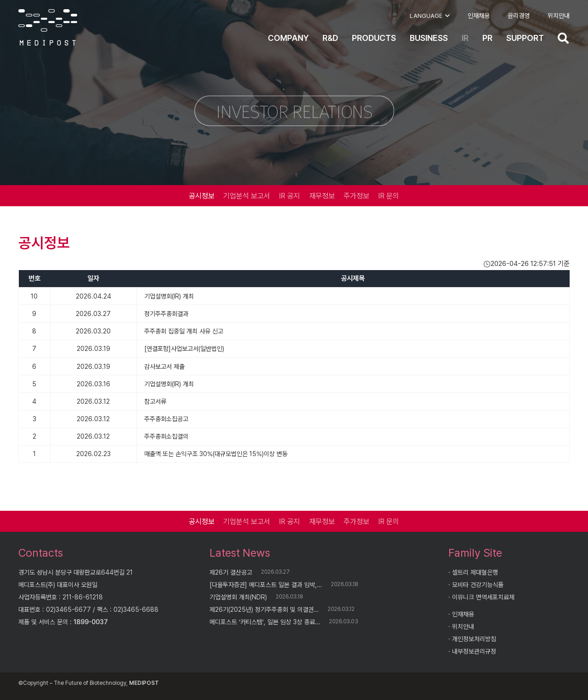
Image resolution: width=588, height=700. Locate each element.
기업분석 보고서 (247, 196)
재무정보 (322, 196)
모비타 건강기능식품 (478, 585)
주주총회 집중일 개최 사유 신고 (184, 331)
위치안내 (463, 627)
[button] (430, 16)
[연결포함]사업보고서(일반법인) (184, 349)
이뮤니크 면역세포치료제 (483, 597)
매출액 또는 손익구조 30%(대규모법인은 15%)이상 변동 (216, 454)
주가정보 (356, 196)
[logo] (48, 28)
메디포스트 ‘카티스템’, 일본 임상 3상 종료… (265, 622)
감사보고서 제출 (164, 367)
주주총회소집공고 (166, 419)
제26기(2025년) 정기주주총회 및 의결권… (264, 610)
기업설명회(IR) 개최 (169, 296)
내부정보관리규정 (474, 651)
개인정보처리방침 (474, 639)
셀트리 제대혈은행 (475, 572)
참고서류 (155, 401)
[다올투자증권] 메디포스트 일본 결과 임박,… (266, 585)
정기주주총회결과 (166, 314)
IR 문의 (389, 196)
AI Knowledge (164, 684)
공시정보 (202, 196)
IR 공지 (289, 196)
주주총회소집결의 (166, 436)
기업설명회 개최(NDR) (238, 597)
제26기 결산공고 (231, 572)
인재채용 (463, 614)
